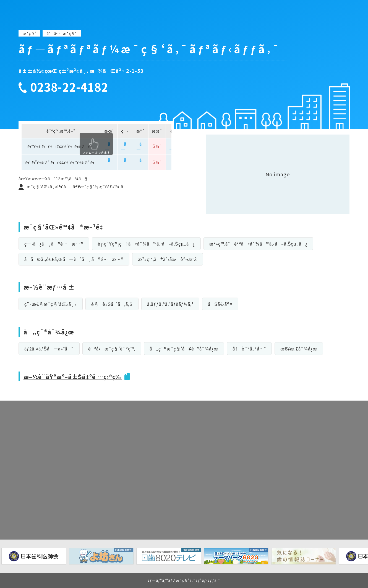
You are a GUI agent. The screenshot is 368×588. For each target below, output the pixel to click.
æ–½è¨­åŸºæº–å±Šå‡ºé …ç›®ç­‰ (75, 376)
